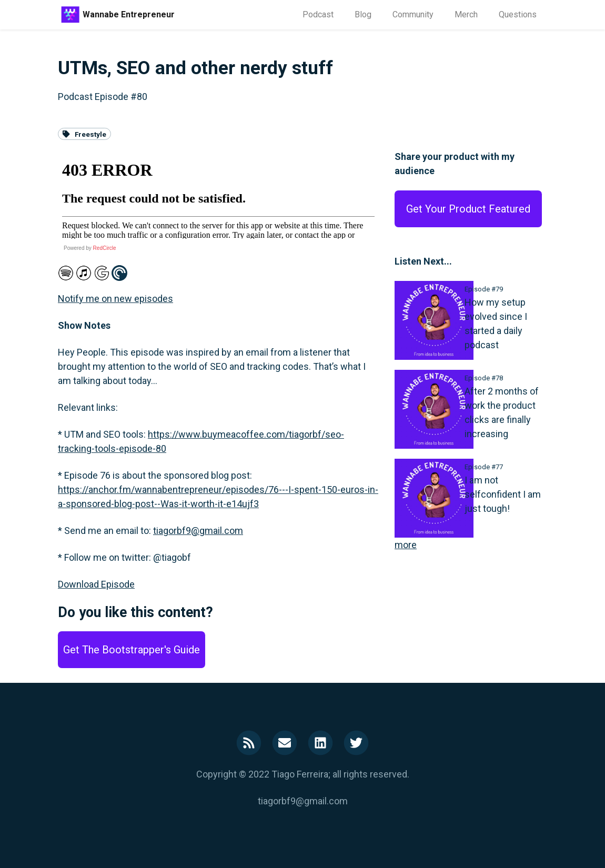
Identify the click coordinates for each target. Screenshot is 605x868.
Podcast (318, 14)
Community (413, 14)
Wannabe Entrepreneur (129, 14)
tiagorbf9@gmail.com (198, 531)
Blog (363, 14)
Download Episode (96, 584)
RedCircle (105, 248)
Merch (466, 14)
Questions (518, 14)
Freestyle (84, 134)
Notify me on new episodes (115, 299)
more (406, 545)
